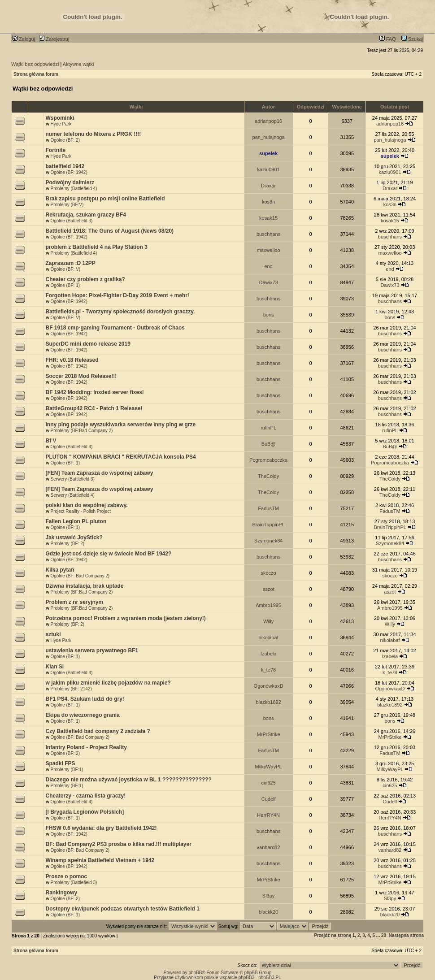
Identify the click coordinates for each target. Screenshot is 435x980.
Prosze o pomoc (66, 876)
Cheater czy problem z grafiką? (85, 279)
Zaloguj (24, 39)
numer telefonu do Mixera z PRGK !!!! (93, 134)
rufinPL (268, 428)
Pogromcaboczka (268, 460)
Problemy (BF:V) (67, 205)
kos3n (268, 202)
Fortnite (55, 150)
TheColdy (268, 476)
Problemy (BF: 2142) (71, 689)
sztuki (53, 634)
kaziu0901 (269, 169)
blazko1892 (268, 702)
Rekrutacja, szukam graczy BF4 (85, 215)
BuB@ (269, 444)
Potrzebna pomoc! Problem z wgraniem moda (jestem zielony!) (125, 618)
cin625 (268, 783)
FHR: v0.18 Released (72, 360)
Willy (268, 621)
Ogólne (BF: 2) (65, 140)
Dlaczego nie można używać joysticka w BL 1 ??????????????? (128, 780)
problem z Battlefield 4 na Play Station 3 (96, 247)
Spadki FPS (60, 763)
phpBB (195, 973)
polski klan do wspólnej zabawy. (86, 505)
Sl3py (269, 896)
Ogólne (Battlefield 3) (71, 221)
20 (384, 935)
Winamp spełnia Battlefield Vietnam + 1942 (100, 860)
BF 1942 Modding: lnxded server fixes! (94, 392)
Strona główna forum (36, 74)
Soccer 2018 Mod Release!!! (81, 376)
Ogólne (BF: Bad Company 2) (80, 576)
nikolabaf (269, 637)
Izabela (268, 654)
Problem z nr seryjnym (74, 602)
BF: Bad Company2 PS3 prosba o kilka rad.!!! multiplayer (118, 844)
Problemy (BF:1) (67, 770)
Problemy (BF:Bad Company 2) (81, 431)
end (268, 266)
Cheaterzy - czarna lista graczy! (85, 796)
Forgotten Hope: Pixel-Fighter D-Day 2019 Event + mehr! (117, 295)
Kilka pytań (60, 570)
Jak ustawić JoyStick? (74, 538)
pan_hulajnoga (269, 137)
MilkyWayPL (269, 767)
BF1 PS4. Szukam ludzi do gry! (85, 699)
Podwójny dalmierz (70, 182)
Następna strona (406, 935)
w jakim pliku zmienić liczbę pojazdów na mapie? (108, 683)
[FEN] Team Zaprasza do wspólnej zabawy (99, 473)
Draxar (268, 186)
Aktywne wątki (78, 64)
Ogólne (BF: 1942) (69, 172)
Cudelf (269, 799)
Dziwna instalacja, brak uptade (84, 586)
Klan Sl (54, 667)
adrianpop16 (268, 121)
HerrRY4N (268, 815)
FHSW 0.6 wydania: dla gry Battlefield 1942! (101, 828)
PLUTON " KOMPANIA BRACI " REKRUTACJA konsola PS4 (120, 457)
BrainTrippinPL (268, 525)
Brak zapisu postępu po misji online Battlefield (105, 199)
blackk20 (268, 912)
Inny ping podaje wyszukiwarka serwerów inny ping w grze (120, 425)
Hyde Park (61, 124)
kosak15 (268, 218)
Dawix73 (269, 282)
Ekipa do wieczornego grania (82, 715)
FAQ (388, 39)
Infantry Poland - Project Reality (86, 747)
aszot (268, 589)
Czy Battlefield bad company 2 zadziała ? (98, 731)
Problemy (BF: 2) (67, 544)
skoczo (268, 573)
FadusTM (268, 508)
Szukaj (412, 39)
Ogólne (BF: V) (65, 269)
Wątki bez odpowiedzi (35, 64)
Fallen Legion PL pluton (76, 521)
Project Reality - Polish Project (80, 511)
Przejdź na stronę (333, 935)
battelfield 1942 (65, 166)
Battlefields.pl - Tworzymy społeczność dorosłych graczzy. (120, 312)
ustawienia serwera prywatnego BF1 (92, 650)
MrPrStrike (269, 734)
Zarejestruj (54, 39)
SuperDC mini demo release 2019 (88, 344)
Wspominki (60, 118)
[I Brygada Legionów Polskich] (85, 812)
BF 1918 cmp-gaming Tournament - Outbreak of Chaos (115, 328)
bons (269, 315)
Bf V (51, 441)
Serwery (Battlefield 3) (72, 479)
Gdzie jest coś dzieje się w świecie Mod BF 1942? (108, 554)
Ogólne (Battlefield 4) (71, 447)
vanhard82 (269, 847)
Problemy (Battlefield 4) (74, 189)
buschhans (268, 234)
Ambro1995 (268, 605)
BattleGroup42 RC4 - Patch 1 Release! (94, 408)
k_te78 (268, 670)
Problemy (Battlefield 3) (74, 882)
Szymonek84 (269, 541)
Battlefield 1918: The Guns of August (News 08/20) (109, 231)
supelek (268, 153)
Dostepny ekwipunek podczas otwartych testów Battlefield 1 (122, 909)
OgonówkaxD (269, 686)
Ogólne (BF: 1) (65, 285)
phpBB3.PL (270, 978)
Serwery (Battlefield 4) (72, 495)
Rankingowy (61, 893)
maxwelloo (269, 250)
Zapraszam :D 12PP (70, 263)
